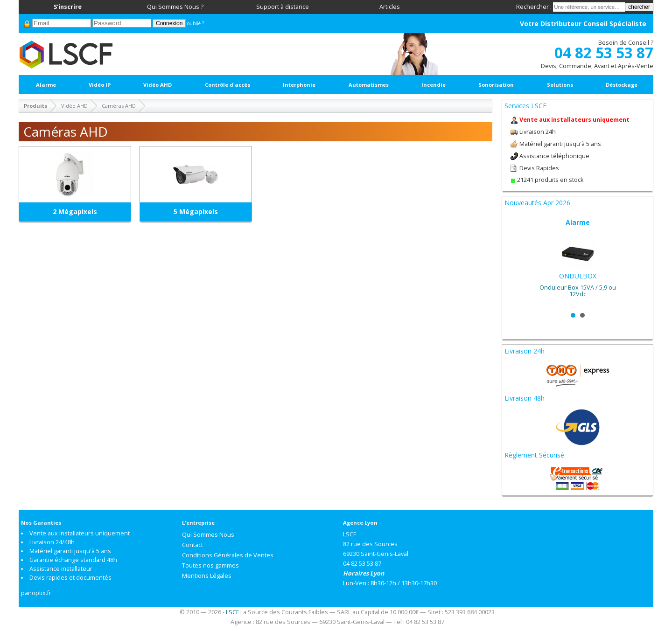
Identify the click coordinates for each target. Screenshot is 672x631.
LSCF (232, 612)
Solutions (560, 85)
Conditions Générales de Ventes (228, 555)
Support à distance (283, 7)
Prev (517, 262)
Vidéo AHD (157, 85)
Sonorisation (496, 85)
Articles (390, 7)
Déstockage (622, 85)
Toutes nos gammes (210, 565)
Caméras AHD (119, 106)
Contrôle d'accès (227, 85)
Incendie (434, 85)
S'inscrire (68, 7)
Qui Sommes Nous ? (175, 7)
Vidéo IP (100, 85)
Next (638, 262)
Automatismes (369, 85)
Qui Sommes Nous (208, 535)
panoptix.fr (36, 593)
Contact (192, 545)
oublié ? (196, 23)
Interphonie (299, 85)
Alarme (46, 85)
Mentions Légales (207, 576)
